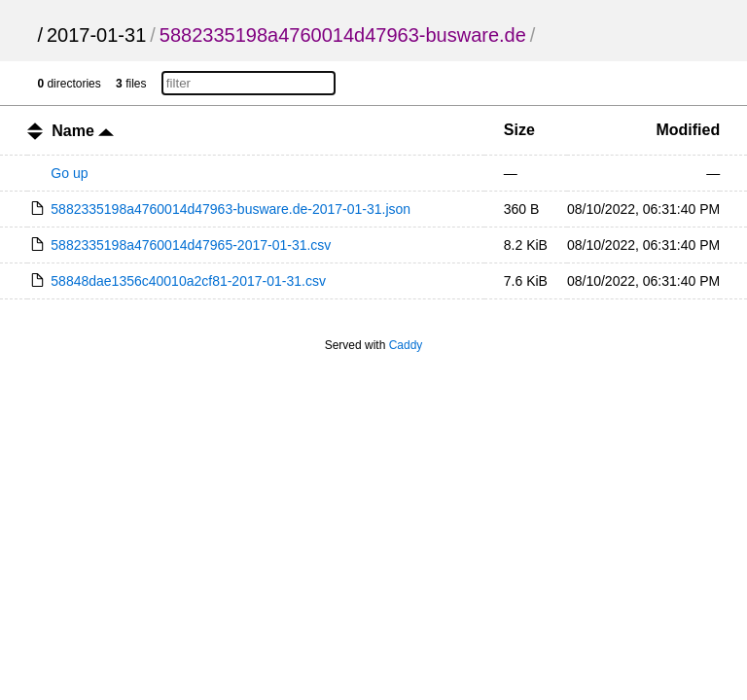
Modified (688, 130)
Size (519, 130)
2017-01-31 (96, 35)
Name (83, 131)
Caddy (406, 345)
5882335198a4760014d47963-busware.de (343, 35)
